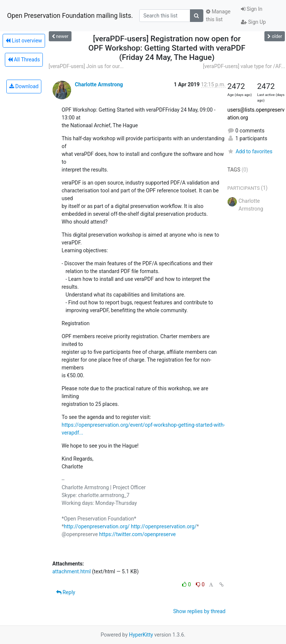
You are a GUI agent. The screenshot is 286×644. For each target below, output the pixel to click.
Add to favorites (250, 151)
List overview (24, 41)
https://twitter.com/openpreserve (137, 534)
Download (24, 86)
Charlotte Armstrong (99, 84)
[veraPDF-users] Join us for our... (86, 66)
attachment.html (72, 571)
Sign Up (253, 22)
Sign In (252, 9)
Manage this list (218, 15)
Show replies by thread (199, 611)
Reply (66, 592)
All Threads (24, 60)
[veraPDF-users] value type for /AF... (244, 66)
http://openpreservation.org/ (97, 526)
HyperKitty (141, 635)
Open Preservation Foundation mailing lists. (70, 16)
